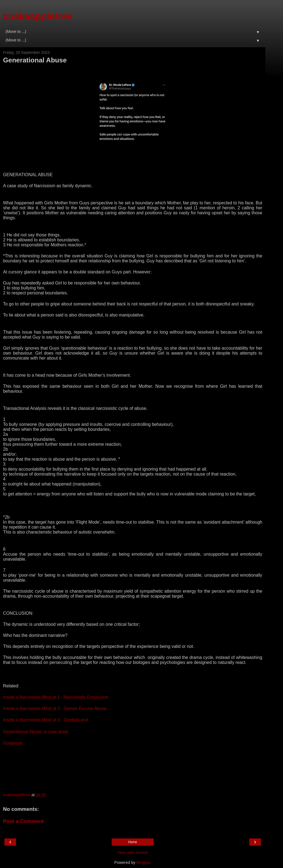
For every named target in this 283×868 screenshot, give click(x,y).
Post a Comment (23, 821)
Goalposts (13, 743)
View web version (133, 853)
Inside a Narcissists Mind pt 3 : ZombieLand (45, 720)
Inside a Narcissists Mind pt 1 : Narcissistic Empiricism (56, 697)
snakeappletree (38, 16)
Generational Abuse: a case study (36, 732)
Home (133, 842)
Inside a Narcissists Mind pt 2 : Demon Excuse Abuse (55, 709)
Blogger (143, 862)
